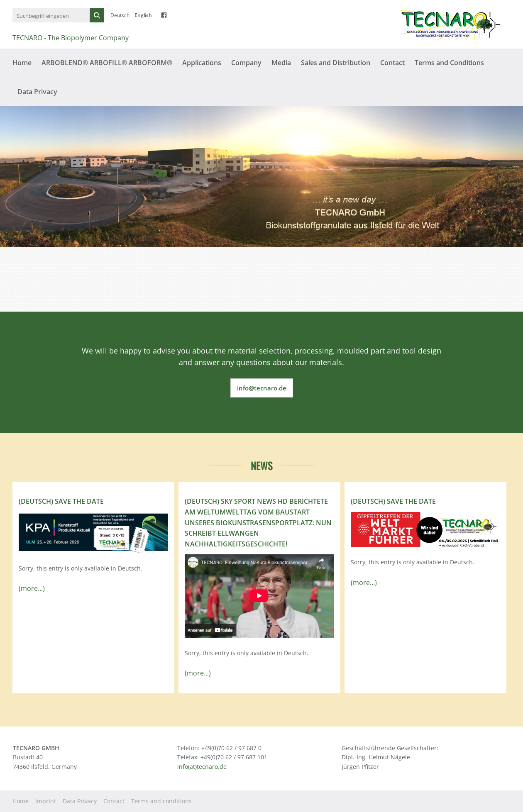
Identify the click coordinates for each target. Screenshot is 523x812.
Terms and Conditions (449, 63)
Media (281, 63)
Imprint (46, 801)
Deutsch (120, 15)
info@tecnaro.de (262, 388)
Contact (392, 63)
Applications (202, 63)
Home (22, 63)
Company (246, 63)
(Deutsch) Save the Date (61, 501)
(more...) (32, 588)
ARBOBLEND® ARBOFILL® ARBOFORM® (107, 63)
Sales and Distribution (336, 63)
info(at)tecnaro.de (202, 767)
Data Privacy (37, 92)
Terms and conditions (161, 801)
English (143, 15)
